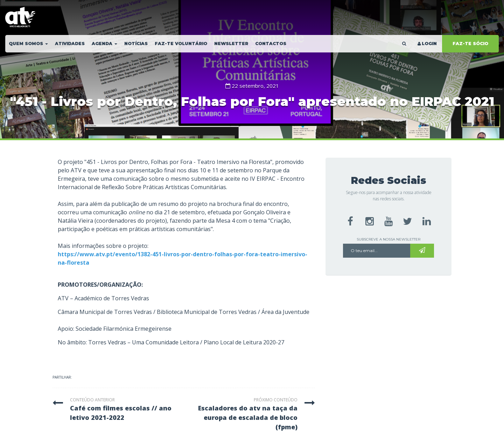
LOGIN (427, 44)
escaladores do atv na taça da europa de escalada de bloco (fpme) (248, 417)
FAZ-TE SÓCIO (470, 44)
